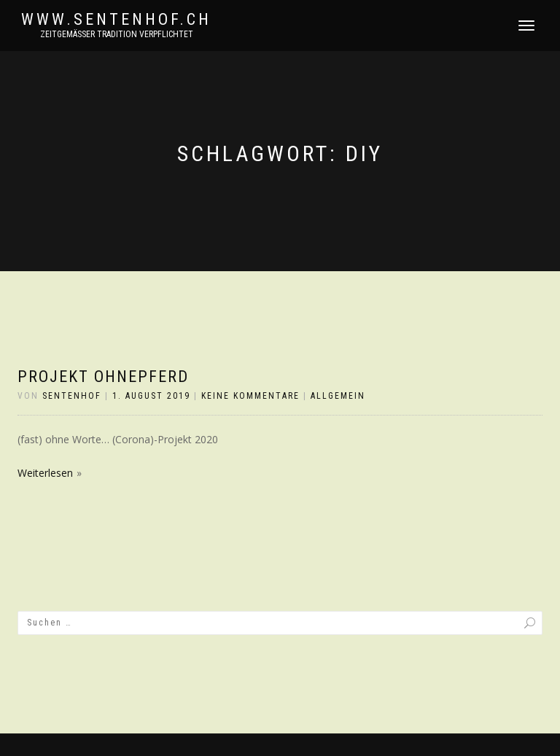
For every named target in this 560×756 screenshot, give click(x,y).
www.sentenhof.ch (116, 20)
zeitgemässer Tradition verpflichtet (117, 34)
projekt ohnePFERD (103, 377)
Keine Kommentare (250, 396)
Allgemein (338, 396)
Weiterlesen (45, 473)
